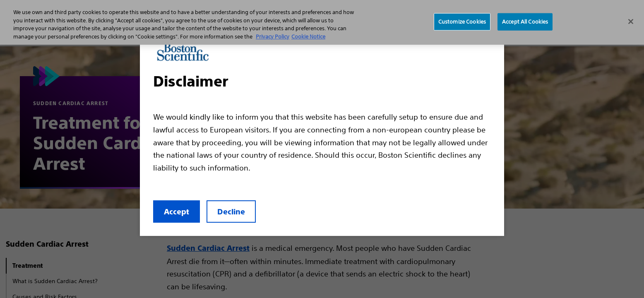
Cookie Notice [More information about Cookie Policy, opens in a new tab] (308, 37)
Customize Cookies (462, 22)
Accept (177, 212)
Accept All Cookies (525, 22)
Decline (231, 212)
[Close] (631, 22)
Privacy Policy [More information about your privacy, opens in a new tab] (273, 37)
